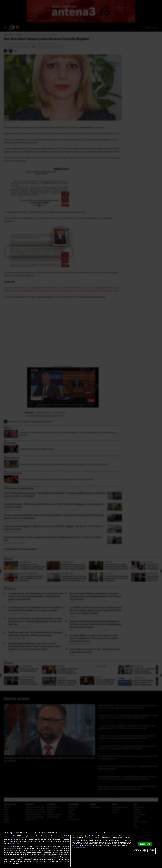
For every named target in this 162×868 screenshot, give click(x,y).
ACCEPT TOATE (145, 844)
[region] (81, 849)
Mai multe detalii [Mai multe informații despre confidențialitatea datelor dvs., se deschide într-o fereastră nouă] (15, 843)
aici (36, 856)
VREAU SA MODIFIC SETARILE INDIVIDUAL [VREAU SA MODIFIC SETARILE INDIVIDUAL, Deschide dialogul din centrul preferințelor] (145, 851)
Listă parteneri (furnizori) (80, 847)
